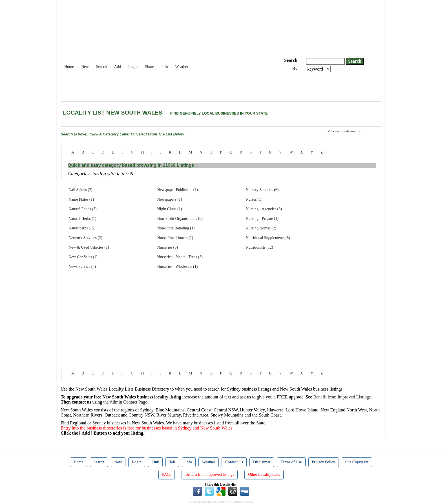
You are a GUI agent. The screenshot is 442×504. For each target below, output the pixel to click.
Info (164, 67)
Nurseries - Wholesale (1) (177, 267)
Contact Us (234, 462)
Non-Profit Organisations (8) (180, 219)
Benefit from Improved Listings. (342, 397)
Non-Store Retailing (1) (176, 228)
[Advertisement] (163, 87)
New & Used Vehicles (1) (89, 247)
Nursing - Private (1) (262, 219)
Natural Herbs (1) (82, 219)
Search (101, 67)
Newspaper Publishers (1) (177, 190)
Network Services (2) (85, 238)
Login (133, 67)
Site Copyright (357, 462)
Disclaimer (262, 462)
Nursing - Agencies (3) (264, 209)
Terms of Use (291, 462)
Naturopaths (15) (82, 228)
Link (155, 462)
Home (69, 67)
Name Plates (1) (81, 199)
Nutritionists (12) (259, 247)
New (85, 67)
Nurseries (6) (167, 247)
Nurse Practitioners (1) (175, 238)
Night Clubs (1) (169, 209)
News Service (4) (82, 267)
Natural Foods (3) (83, 209)
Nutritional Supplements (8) (268, 238)
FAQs (167, 475)
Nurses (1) (254, 199)
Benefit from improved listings (210, 475)
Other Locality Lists (264, 475)
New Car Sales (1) (83, 257)
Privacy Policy (324, 462)
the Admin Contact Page (125, 402)
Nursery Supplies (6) (262, 190)
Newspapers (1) (169, 199)
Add (118, 67)
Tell (172, 462)
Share (149, 67)
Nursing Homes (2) (261, 228)
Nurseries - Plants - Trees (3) (180, 257)
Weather (182, 67)
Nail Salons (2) (80, 190)
